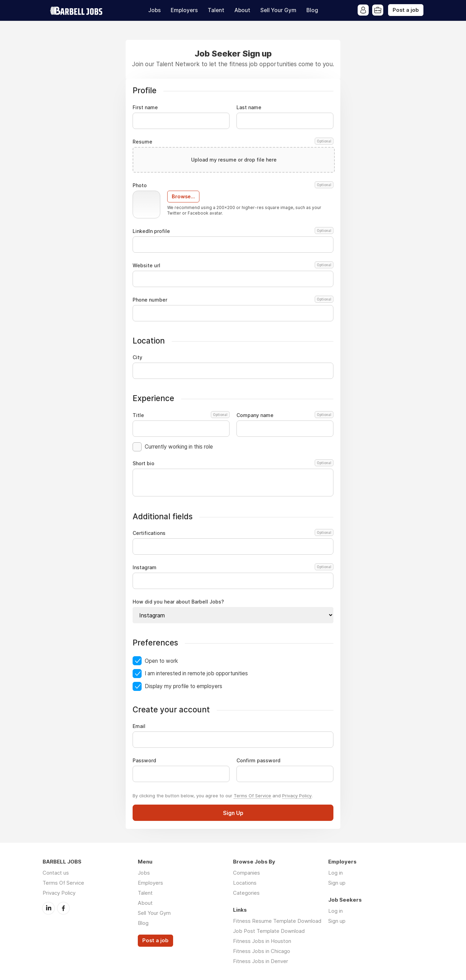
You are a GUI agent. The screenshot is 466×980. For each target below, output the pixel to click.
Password (144, 761)
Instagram (232, 567)
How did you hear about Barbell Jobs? (178, 602)
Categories (246, 893)
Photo (233, 185)
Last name (249, 107)
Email (139, 726)
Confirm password (258, 761)
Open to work (161, 661)
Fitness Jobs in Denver (261, 961)
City (137, 357)
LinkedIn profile (233, 231)
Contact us (56, 873)
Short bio (233, 463)
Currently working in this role (179, 447)
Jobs (154, 10)
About (242, 10)
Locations (245, 883)
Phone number (233, 300)
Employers (184, 10)
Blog (312, 10)
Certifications (232, 533)
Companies (247, 873)
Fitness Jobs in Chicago (262, 951)
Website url (233, 266)
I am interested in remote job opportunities (196, 673)
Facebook (63, 908)
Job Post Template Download (269, 931)
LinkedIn (48, 908)
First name (145, 107)
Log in (335, 873)
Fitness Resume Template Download (277, 921)
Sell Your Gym (278, 10)
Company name (285, 415)
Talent (216, 10)
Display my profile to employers (183, 686)
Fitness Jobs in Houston (262, 941)
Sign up (337, 883)
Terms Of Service (252, 796)
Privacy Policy (297, 796)
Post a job (406, 10)
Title (181, 415)
